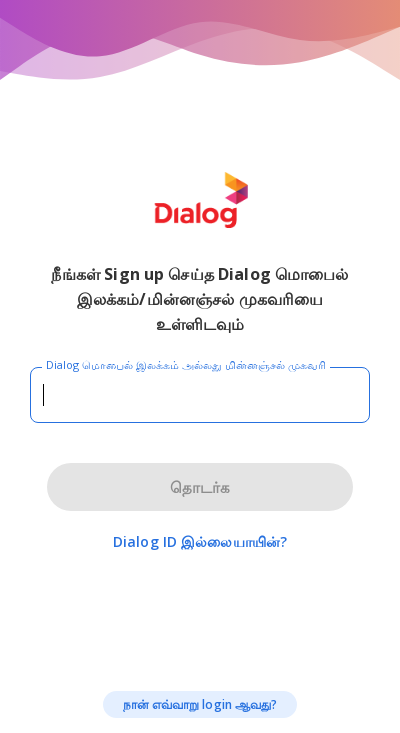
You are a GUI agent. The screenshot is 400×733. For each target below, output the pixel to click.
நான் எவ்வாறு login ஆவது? (200, 704)
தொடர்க (200, 487)
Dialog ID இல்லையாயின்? (200, 541)
